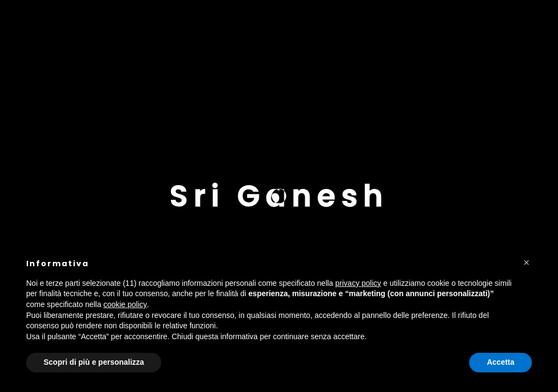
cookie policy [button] (125, 304)
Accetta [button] (501, 362)
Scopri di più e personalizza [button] (94, 362)
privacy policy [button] (358, 283)
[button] (526, 262)
